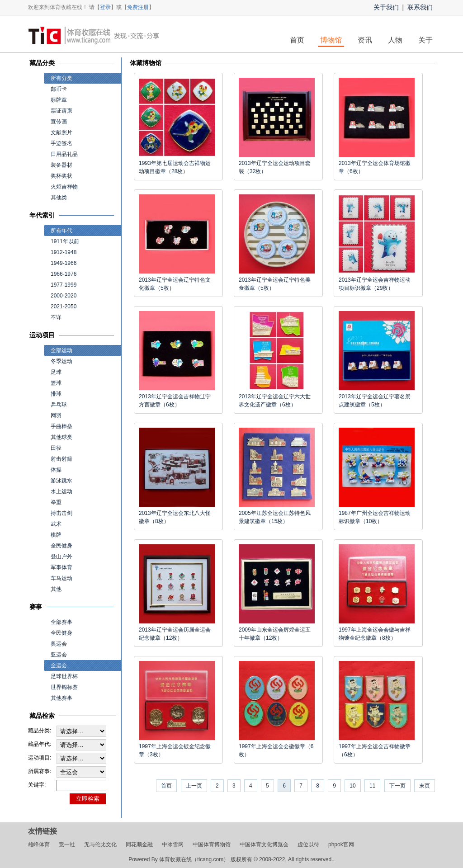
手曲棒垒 (61, 426)
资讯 (365, 40)
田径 (56, 448)
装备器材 (61, 165)
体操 (56, 470)
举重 (56, 502)
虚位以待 (308, 844)
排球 (56, 394)
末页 (425, 786)
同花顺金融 (139, 844)
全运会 (59, 665)
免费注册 (138, 7)
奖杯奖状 (61, 176)
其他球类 (61, 437)
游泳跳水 (61, 481)
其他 (56, 589)
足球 (56, 372)
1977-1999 (64, 285)
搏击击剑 (61, 513)
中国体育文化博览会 (264, 844)
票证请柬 (61, 111)
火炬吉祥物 (64, 187)
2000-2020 (64, 296)
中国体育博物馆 (212, 844)
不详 (56, 317)
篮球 (56, 383)
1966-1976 (64, 274)
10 (352, 786)
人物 (395, 40)
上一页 (194, 786)
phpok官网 (341, 844)
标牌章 (59, 100)
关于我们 (386, 7)
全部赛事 (61, 622)
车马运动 (61, 578)
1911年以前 (65, 241)
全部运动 (61, 350)
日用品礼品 (64, 154)
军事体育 (61, 567)
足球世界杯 (64, 676)
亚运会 (59, 655)
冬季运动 (61, 361)
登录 (105, 7)
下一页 (397, 786)
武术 (56, 524)
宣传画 (59, 122)
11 (372, 786)
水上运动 (61, 491)
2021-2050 (64, 307)
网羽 (56, 415)
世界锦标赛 (64, 687)
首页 (297, 40)
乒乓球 (59, 405)
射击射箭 (61, 459)
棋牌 (56, 535)
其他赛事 (61, 698)
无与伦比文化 (100, 844)
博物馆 (331, 40)
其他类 (59, 198)
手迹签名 (61, 143)
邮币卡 (59, 89)
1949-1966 (64, 263)
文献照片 (61, 132)
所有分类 (61, 78)
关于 (425, 40)
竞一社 (67, 844)
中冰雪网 (173, 844)
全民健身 (61, 546)
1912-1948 (64, 252)
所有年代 (61, 231)
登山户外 (61, 557)
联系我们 (420, 7)
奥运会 (59, 644)
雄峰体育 (39, 844)
